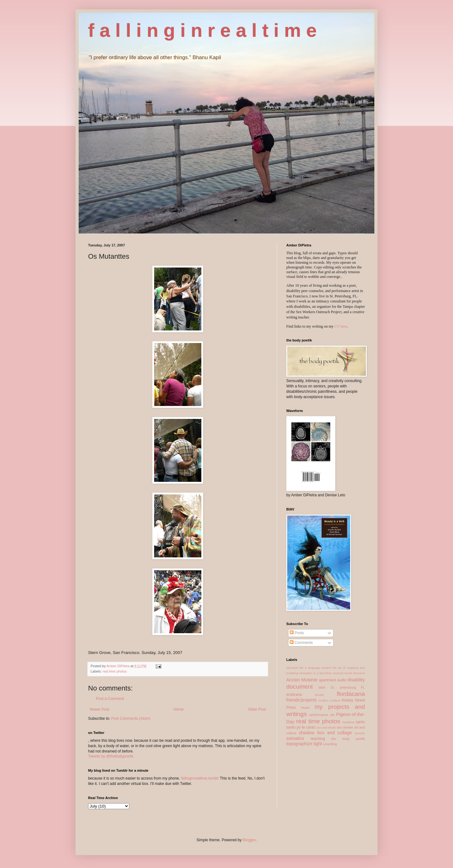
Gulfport (335, 700)
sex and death (326, 727)
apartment (327, 680)
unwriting (330, 744)
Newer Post (99, 709)
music (305, 707)
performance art (322, 715)
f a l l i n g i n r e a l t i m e (202, 30)
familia (319, 695)
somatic (360, 733)
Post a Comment (110, 699)
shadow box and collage (325, 733)
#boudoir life (295, 668)
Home (179, 709)
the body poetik (348, 739)
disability (356, 680)
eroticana (294, 695)
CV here (341, 326)
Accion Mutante (302, 680)
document (299, 687)
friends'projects (301, 700)
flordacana (351, 694)
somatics (295, 738)
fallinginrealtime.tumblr (200, 778)
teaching (318, 739)
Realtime (348, 722)
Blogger (249, 840)
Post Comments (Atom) (131, 719)
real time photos (115, 671)
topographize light (304, 744)
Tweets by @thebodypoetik (111, 756)
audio (342, 680)
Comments (301, 643)
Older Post (257, 709)
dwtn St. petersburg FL (342, 687)
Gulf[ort (323, 700)
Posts (297, 633)
